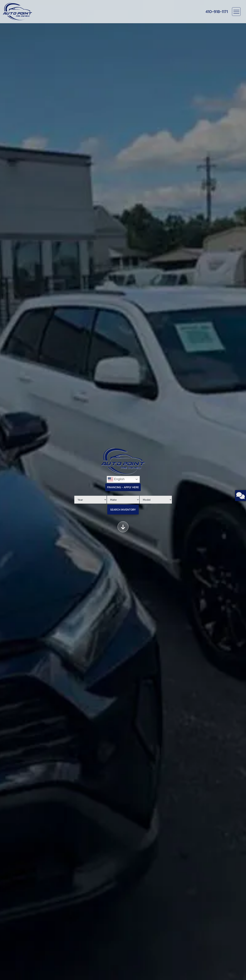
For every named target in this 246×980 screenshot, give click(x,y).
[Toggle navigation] (236, 12)
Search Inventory (123, 510)
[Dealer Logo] (17, 12)
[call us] (217, 12)
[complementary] (236, 970)
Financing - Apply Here (123, 487)
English (116, 479)
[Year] (90, 500)
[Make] (123, 500)
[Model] (156, 500)
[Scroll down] (123, 527)
